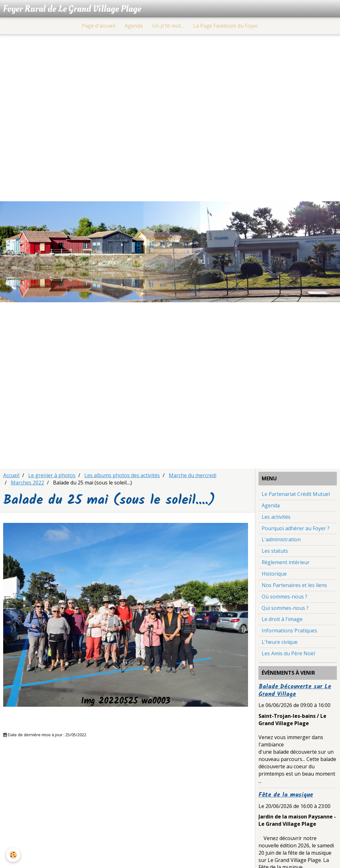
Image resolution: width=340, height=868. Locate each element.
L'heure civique (280, 643)
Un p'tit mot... (168, 27)
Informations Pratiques (289, 631)
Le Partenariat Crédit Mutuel (296, 495)
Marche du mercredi (193, 476)
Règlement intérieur (286, 563)
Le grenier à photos (52, 476)
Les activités (276, 518)
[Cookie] (13, 855)
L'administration (281, 540)
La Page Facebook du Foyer (226, 27)
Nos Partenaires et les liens (294, 586)
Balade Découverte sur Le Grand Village (295, 691)
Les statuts (275, 552)
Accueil (11, 476)
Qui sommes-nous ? (285, 609)
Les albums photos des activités (122, 476)
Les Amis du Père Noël (288, 654)
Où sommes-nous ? (284, 598)
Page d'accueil (98, 27)
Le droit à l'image (282, 620)
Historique (274, 575)
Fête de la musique (286, 796)
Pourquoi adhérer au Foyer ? (296, 529)
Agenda (134, 27)
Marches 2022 (27, 484)
